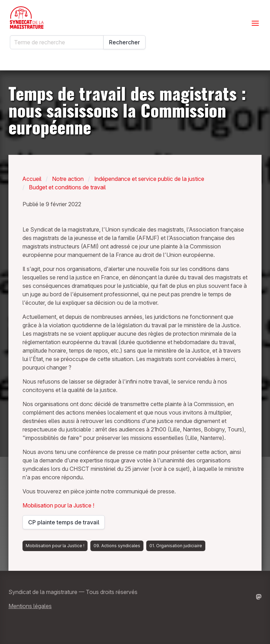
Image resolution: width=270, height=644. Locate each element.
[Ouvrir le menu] (255, 23)
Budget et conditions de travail (67, 187)
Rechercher (124, 42)
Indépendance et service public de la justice (149, 179)
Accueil (32, 179)
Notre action (68, 179)
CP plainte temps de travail (64, 524)
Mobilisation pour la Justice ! (58, 505)
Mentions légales (30, 606)
